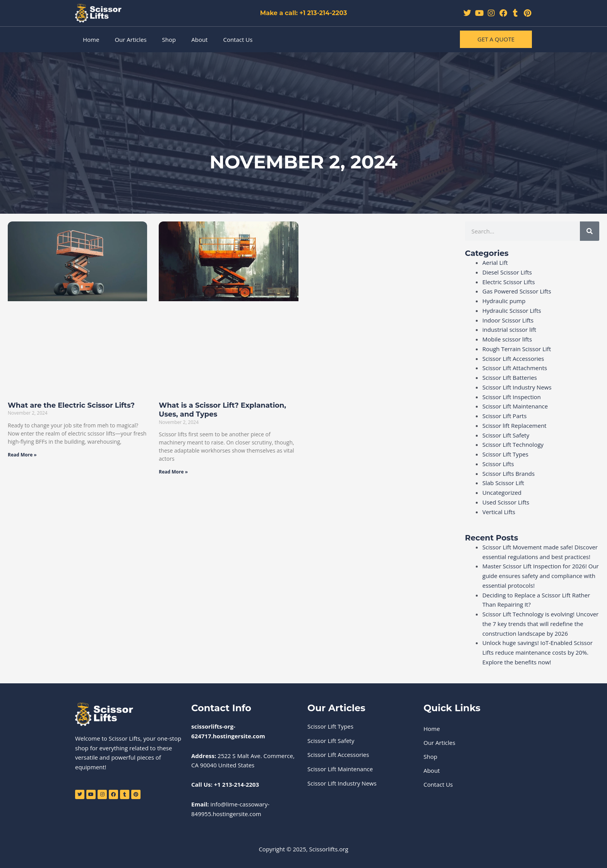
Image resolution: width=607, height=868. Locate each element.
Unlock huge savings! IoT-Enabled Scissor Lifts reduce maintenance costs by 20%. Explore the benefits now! (538, 652)
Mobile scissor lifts (507, 339)
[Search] (590, 231)
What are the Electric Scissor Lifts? (71, 405)
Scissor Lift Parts (504, 416)
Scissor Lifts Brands (508, 473)
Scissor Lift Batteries (510, 377)
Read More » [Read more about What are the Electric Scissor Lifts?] (22, 455)
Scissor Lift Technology (513, 444)
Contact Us (238, 39)
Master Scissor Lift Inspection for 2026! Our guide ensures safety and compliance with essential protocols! (541, 576)
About (199, 39)
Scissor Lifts (498, 464)
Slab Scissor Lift (503, 483)
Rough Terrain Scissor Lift (517, 349)
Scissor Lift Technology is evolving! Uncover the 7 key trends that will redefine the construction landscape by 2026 (541, 624)
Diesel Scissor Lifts (507, 272)
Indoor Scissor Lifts (508, 320)
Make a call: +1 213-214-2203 (304, 13)
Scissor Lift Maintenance (515, 406)
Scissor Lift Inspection (512, 397)
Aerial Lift (495, 262)
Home (91, 39)
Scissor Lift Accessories (513, 359)
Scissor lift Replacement (514, 425)
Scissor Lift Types (505, 454)
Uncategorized (502, 492)
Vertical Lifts (499, 512)
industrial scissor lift (509, 329)
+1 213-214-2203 (237, 784)
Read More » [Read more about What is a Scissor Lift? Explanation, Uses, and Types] (173, 472)
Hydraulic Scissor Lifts (512, 310)
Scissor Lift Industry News (517, 387)
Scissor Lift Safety (506, 435)
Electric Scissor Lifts (509, 282)
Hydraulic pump (504, 301)
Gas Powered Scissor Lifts (517, 291)
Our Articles (130, 39)
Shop (169, 39)
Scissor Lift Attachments (515, 368)
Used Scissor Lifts (506, 502)
